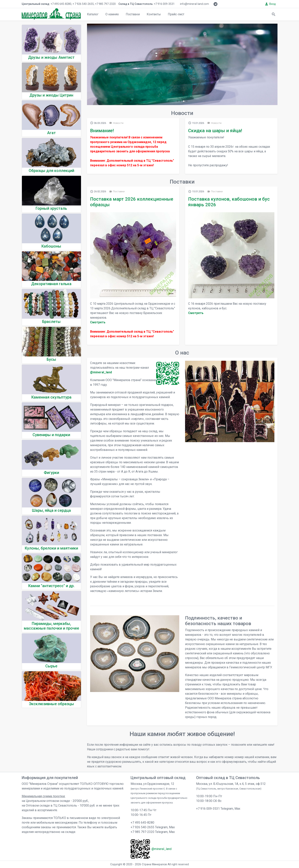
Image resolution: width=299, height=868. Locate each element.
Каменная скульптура (51, 397)
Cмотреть (98, 322)
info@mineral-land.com (194, 4)
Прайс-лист (176, 14)
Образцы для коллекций (51, 171)
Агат (51, 133)
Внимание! (102, 131)
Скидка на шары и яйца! (215, 131)
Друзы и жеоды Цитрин (51, 95)
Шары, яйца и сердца (51, 510)
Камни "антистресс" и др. (51, 586)
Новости (116, 123)
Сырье (51, 666)
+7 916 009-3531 (146, 4)
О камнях (112, 14)
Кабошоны (51, 246)
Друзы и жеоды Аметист (51, 57)
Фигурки (51, 473)
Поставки (133, 14)
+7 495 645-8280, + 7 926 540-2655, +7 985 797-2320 (69, 4)
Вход (270, 4)
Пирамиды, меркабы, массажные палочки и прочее (51, 626)
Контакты (154, 14)
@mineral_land (101, 372)
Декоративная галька (51, 284)
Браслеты (51, 322)
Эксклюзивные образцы (51, 704)
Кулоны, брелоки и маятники (51, 548)
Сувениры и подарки (51, 435)
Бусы (51, 359)
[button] (178, 101)
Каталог (93, 14)
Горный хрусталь (51, 208)
